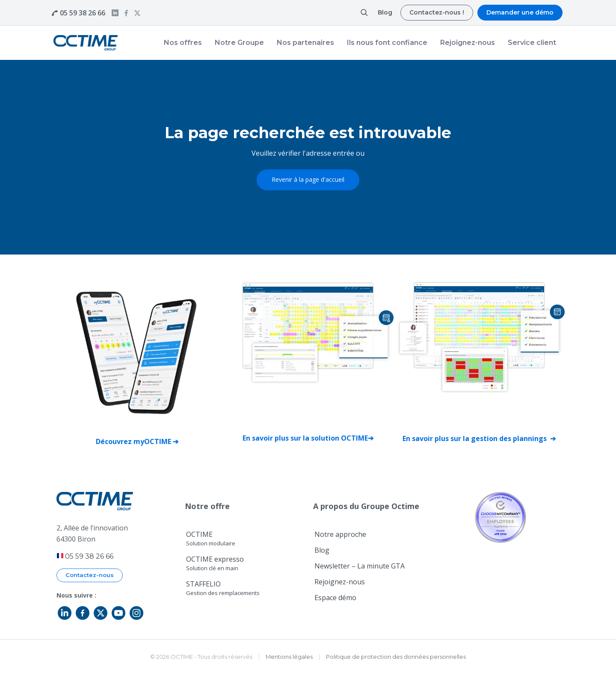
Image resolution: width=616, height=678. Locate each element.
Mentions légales (289, 657)
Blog (322, 550)
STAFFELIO (223, 588)
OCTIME (211, 538)
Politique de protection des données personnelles (396, 657)
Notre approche (340, 534)
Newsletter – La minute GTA (360, 566)
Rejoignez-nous (340, 582)
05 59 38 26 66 (83, 13)
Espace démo (335, 598)
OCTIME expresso (215, 563)
